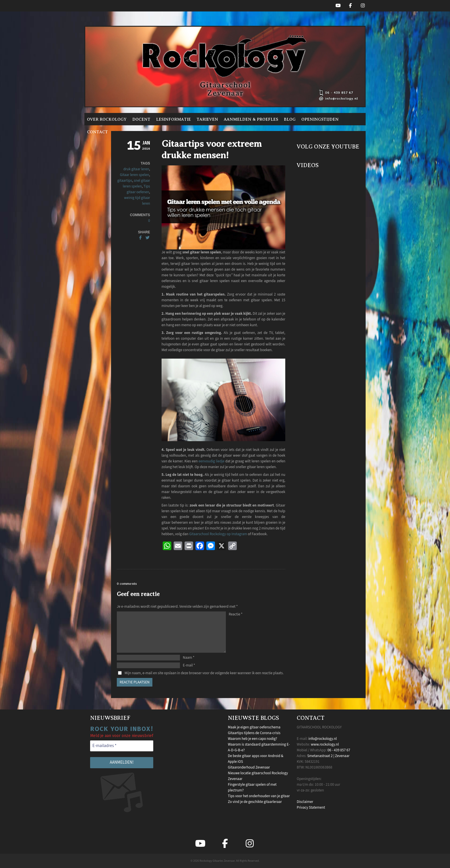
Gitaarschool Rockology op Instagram (218, 534)
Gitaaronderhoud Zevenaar (249, 767)
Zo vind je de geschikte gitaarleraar (255, 802)
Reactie (236, 614)
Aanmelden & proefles (251, 119)
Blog (290, 119)
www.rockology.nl (325, 744)
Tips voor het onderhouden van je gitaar (259, 796)
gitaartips (125, 181)
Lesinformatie (173, 119)
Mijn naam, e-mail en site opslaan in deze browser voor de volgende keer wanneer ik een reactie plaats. (204, 673)
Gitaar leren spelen (135, 175)
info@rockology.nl (323, 739)
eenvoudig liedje (212, 461)
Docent (141, 119)
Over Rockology (107, 119)
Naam (189, 658)
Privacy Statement (311, 808)
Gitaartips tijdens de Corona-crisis (254, 733)
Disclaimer (305, 802)
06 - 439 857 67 (339, 750)
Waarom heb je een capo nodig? (252, 739)
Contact (97, 132)
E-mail (189, 665)
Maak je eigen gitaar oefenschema (254, 727)
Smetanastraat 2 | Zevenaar (328, 756)
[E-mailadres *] (122, 746)
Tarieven (207, 119)
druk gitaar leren (136, 169)
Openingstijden (320, 119)
